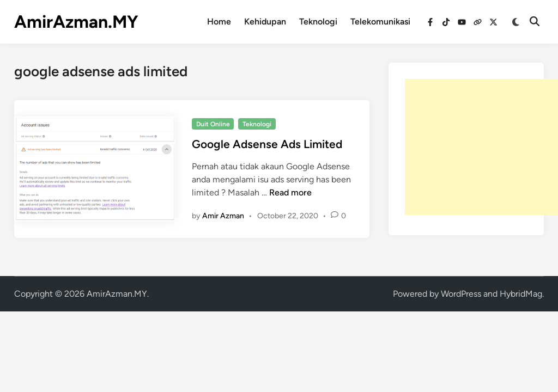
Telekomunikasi (380, 22)
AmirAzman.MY (76, 22)
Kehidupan (265, 22)
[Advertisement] (481, 147)
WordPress (461, 294)
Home (219, 22)
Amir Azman (223, 216)
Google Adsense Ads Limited (267, 144)
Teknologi (318, 22)
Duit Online (213, 124)
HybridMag (521, 294)
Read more (290, 192)
